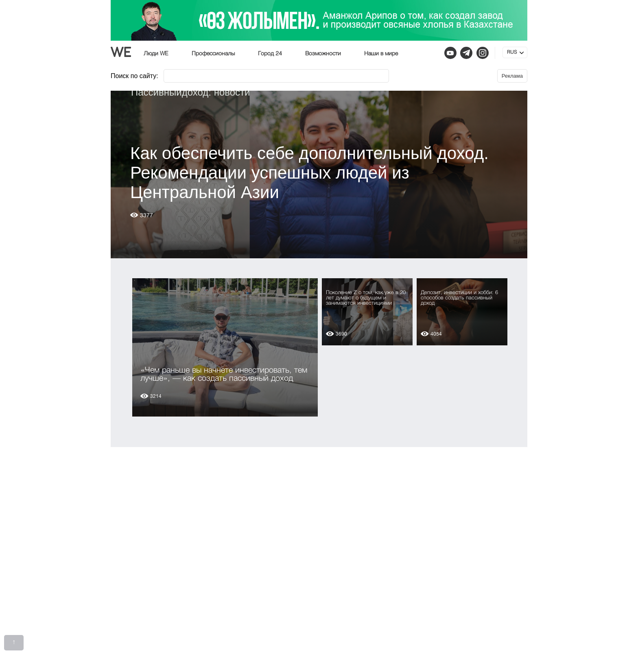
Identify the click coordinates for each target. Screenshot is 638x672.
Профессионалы (213, 54)
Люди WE (156, 54)
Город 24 (270, 54)
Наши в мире (381, 54)
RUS (512, 52)
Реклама (512, 76)
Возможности (323, 54)
